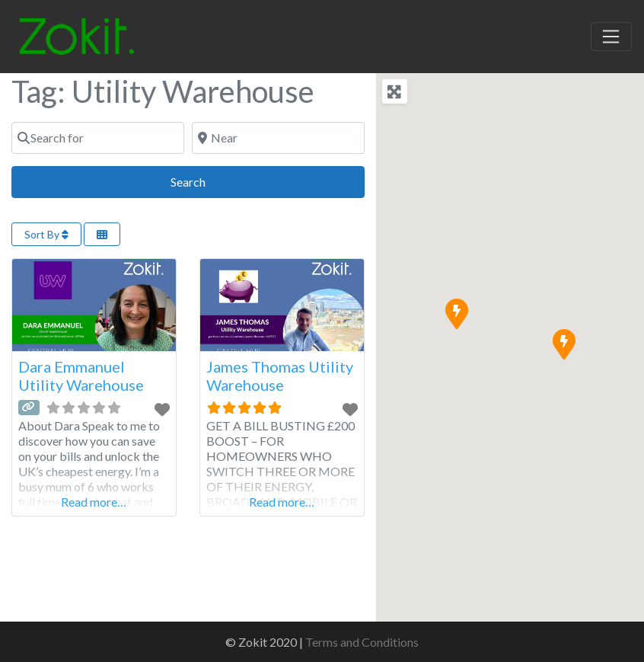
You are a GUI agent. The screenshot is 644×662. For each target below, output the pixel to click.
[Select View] (102, 234)
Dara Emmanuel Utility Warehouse (81, 376)
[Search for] (98, 138)
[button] (563, 344)
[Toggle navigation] (611, 37)
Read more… (94, 502)
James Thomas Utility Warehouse (280, 376)
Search (205, 180)
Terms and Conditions (362, 642)
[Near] (278, 138)
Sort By (46, 234)
